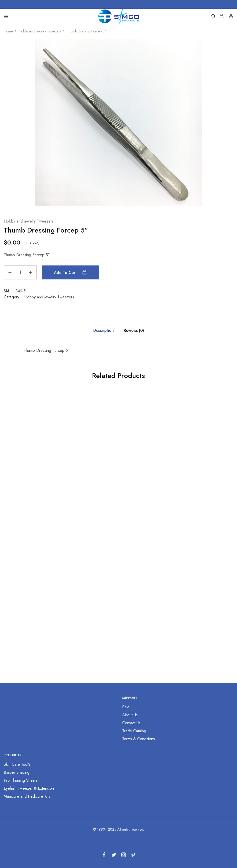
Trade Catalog (134, 731)
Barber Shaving (17, 772)
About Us (130, 715)
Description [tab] (104, 330)
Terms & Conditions (139, 739)
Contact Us (131, 723)
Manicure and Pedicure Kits (27, 796)
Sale (126, 707)
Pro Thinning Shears (21, 780)
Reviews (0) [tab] (134, 330)
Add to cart (70, 272)
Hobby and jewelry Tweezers (40, 31)
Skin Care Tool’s (17, 764)
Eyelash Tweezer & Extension (29, 788)
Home (8, 31)
